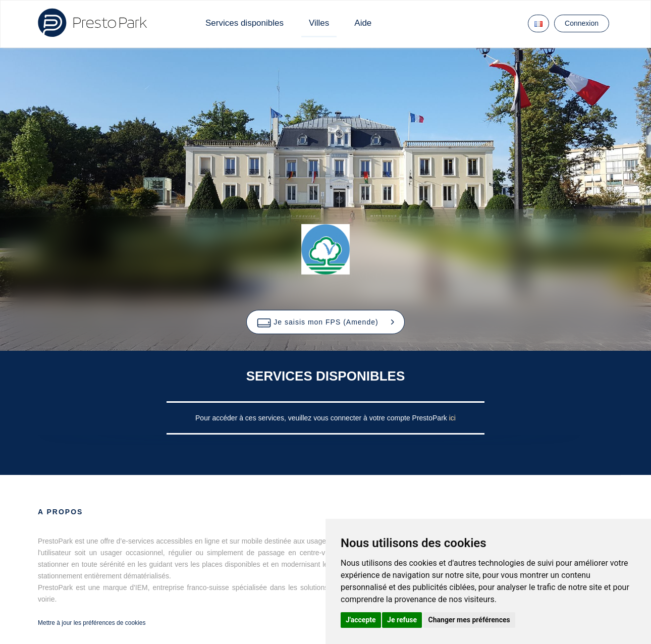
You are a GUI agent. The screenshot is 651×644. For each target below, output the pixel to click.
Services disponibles (245, 23)
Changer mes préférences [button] (469, 620)
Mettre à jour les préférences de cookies (92, 623)
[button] (325, 322)
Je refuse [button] (402, 620)
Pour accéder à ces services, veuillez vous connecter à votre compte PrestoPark (322, 418)
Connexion (582, 23)
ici (452, 418)
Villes (319, 23)
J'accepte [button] (361, 620)
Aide (363, 23)
